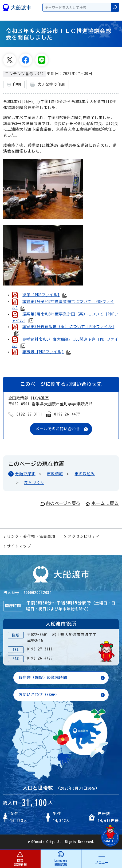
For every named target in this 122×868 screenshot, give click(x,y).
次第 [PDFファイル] (41, 295)
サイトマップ (17, 546)
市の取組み (85, 474)
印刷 (14, 85)
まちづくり (34, 483)
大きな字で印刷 (48, 85)
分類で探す (25, 474)
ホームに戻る (102, 503)
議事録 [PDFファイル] (43, 352)
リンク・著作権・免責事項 (29, 536)
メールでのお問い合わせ (58, 429)
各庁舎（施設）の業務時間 (43, 677)
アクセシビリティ (82, 536)
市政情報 (55, 474)
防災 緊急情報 (20, 859)
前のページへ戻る (60, 504)
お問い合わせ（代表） (39, 695)
